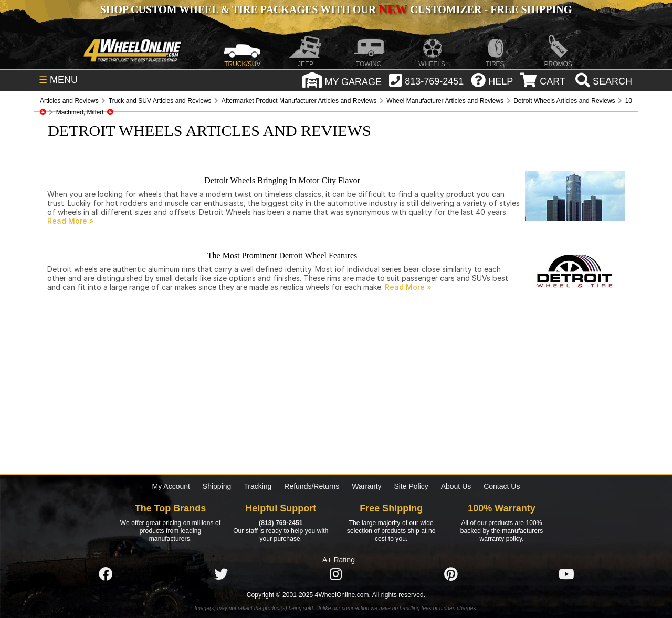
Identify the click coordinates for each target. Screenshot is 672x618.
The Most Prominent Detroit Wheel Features (282, 255)
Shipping (217, 486)
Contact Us (502, 486)
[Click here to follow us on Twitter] (221, 574)
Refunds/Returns (312, 486)
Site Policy (411, 486)
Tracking (258, 486)
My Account (171, 486)
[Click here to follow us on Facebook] (106, 574)
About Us (456, 486)
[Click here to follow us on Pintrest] (451, 574)
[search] (602, 81)
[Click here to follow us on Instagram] (336, 574)
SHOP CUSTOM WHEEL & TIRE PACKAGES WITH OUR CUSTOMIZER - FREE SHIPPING (336, 9)
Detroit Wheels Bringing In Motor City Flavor (282, 180)
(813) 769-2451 (281, 523)
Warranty (366, 486)
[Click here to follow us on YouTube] (566, 574)
